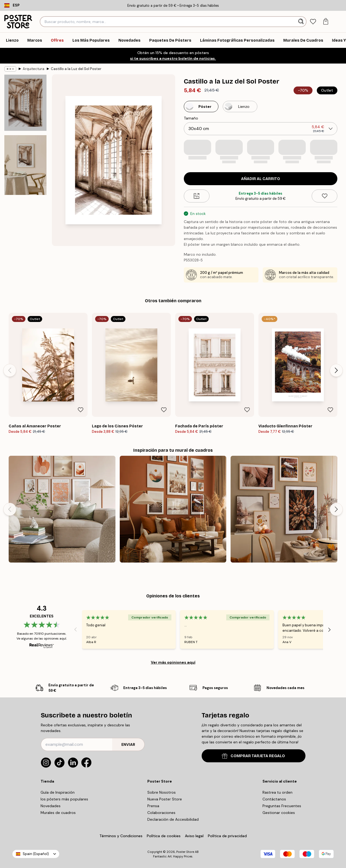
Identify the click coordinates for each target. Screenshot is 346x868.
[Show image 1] (25, 103)
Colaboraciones (161, 813)
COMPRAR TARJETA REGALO (253, 756)
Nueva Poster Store (165, 799)
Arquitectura (34, 69)
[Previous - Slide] (10, 370)
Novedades (51, 806)
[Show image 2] (25, 165)
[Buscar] (302, 22)
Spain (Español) (36, 854)
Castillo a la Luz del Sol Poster (76, 69)
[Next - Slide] (336, 370)
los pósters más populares (64, 799)
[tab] (313, 22)
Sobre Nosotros (162, 792)
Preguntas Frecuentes (282, 806)
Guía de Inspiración (58, 792)
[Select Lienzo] (240, 107)
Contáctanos (274, 799)
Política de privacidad (227, 836)
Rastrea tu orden (277, 792)
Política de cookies (164, 836)
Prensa (153, 806)
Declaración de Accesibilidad (173, 819)
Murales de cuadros (58, 813)
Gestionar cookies (279, 813)
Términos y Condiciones (121, 836)
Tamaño (191, 118)
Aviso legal (194, 836)
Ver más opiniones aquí (173, 662)
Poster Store (185, 852)
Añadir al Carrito (261, 179)
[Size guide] (197, 196)
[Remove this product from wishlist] (325, 196)
